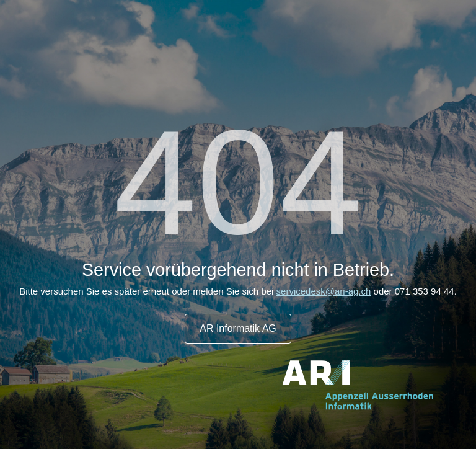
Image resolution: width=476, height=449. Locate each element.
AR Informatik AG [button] (238, 328)
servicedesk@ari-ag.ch (324, 291)
